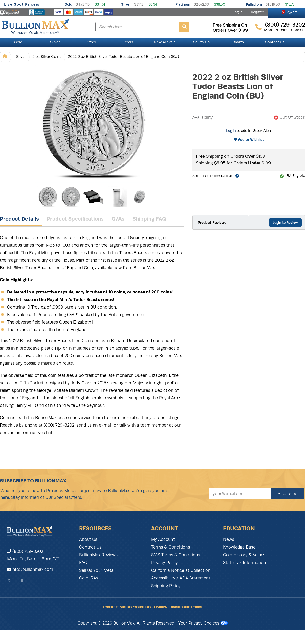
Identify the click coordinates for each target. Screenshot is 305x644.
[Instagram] (22, 581)
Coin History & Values (244, 555)
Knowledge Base (239, 547)
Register (257, 12)
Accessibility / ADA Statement (181, 578)
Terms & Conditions (171, 547)
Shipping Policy (166, 586)
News (229, 539)
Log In (238, 12)
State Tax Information (245, 563)
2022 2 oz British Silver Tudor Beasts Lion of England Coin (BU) (124, 57)
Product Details (19, 219)
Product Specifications (75, 219)
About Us (88, 539)
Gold (68, 4)
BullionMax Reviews (98, 555)
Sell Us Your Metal (97, 570)
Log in (231, 131)
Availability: (203, 117)
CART (289, 12)
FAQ (83, 563)
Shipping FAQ (149, 219)
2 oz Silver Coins (47, 57)
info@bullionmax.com (32, 569)
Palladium (254, 4)
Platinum (183, 4)
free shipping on (230, 25)
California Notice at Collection (181, 570)
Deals (128, 42)
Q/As (118, 219)
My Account (163, 539)
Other (91, 42)
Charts (238, 42)
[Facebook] (16, 581)
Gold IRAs (89, 578)
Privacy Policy (164, 563)
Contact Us (275, 42)
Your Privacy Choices (203, 623)
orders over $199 (230, 30)
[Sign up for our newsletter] (240, 493)
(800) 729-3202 (25, 551)
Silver (126, 4)
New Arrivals (165, 42)
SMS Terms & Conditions (176, 555)
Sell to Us (201, 42)
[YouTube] (29, 581)
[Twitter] (9, 581)
